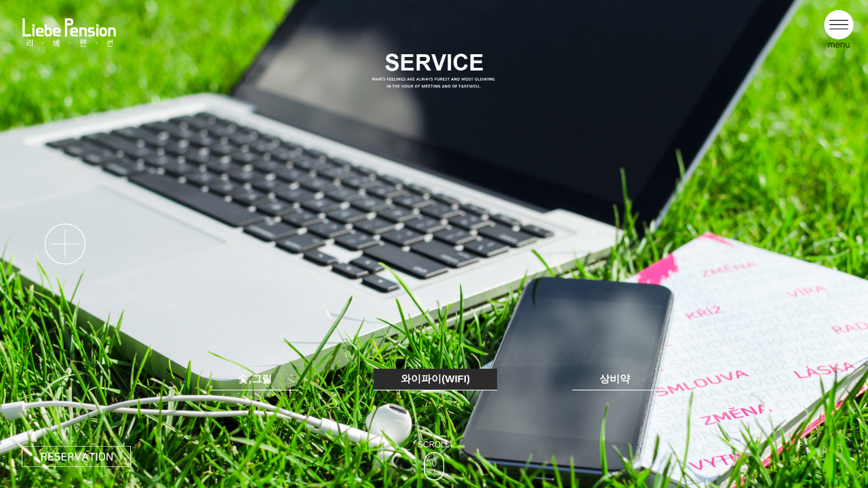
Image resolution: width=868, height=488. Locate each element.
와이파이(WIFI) (435, 379)
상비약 (615, 379)
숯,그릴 (255, 379)
